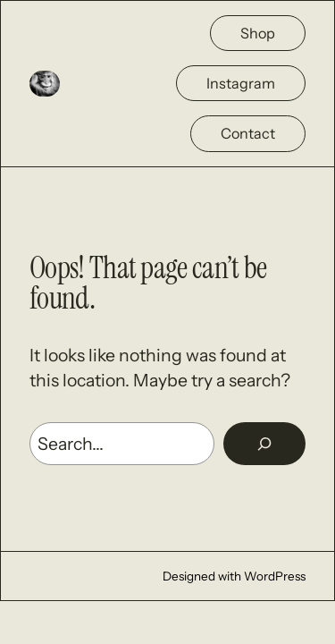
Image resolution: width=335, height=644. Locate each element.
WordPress (275, 576)
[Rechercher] (264, 444)
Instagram (241, 83)
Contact (248, 133)
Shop (258, 33)
